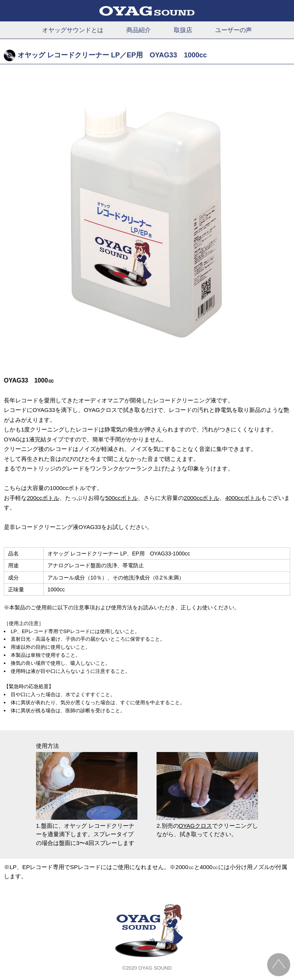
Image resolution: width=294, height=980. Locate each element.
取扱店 (183, 30)
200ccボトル (43, 498)
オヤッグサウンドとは (73, 30)
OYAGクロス (195, 826)
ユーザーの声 (234, 30)
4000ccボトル (243, 498)
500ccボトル (122, 498)
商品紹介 (139, 30)
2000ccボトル (202, 498)
